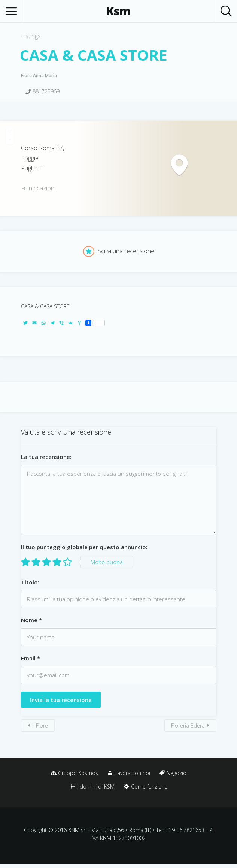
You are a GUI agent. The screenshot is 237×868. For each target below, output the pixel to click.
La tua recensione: (46, 457)
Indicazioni (41, 188)
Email (31, 658)
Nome (31, 620)
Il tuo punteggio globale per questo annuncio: (84, 547)
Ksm (118, 11)
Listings (31, 36)
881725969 (46, 91)
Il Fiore (40, 725)
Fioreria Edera (188, 725)
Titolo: (30, 582)
